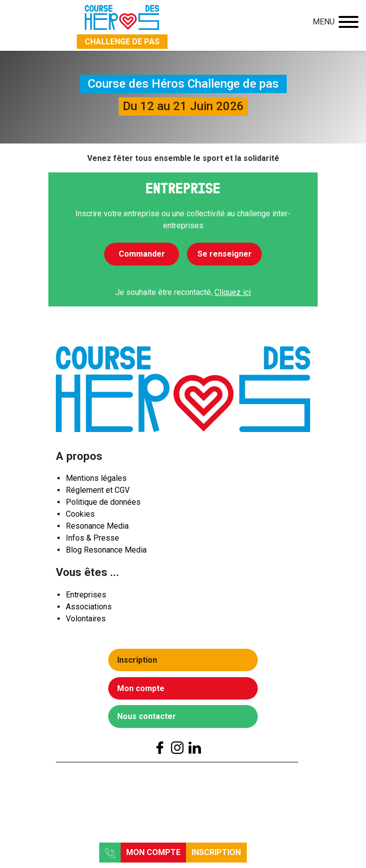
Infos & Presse (92, 541)
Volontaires (86, 621)
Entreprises (86, 597)
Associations (89, 609)
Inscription (216, 852)
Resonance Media (97, 529)
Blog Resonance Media (106, 553)
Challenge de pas (122, 42)
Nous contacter (150, 719)
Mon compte (153, 852)
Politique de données (103, 505)
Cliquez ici (233, 292)
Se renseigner (225, 254)
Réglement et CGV (98, 493)
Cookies (80, 517)
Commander (142, 254)
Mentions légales (96, 481)
